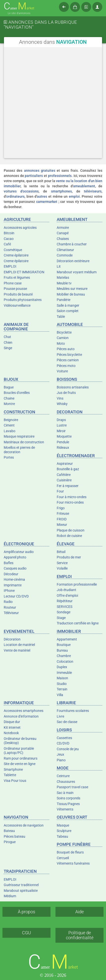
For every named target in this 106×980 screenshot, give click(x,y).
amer (19, 6)
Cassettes (64, 738)
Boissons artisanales (73, 387)
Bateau (9, 831)
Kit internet (12, 727)
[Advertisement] (53, 103)
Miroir (61, 431)
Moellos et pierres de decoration (19, 450)
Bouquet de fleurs (70, 852)
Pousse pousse (15, 289)
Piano (61, 760)
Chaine (9, 398)
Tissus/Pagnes (68, 804)
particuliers (34, 176)
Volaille (62, 568)
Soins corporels (68, 798)
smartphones (61, 191)
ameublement (84, 186)
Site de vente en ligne (20, 764)
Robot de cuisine (69, 536)
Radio (8, 602)
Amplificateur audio (19, 552)
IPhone (9, 591)
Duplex (62, 667)
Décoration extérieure (73, 261)
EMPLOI (10, 266)
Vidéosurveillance (17, 305)
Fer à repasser (68, 486)
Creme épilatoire (16, 255)
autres (42, 196)
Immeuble (64, 673)
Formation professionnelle (77, 584)
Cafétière (64, 475)
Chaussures (66, 782)
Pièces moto (66, 366)
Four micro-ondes (70, 502)
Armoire (63, 228)
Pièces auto (66, 349)
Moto (61, 343)
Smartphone (13, 769)
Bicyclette (64, 332)
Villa (60, 695)
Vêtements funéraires (73, 863)
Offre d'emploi (67, 596)
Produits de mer (69, 557)
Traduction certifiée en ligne (78, 623)
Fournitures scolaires (73, 711)
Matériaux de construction (24, 442)
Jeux (60, 754)
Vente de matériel (17, 650)
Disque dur (12, 722)
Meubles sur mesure (72, 289)
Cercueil (63, 858)
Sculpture (64, 831)
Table (61, 317)
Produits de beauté (18, 294)
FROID (62, 519)
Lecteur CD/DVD (16, 596)
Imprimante (13, 585)
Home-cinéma (14, 579)
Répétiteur (65, 601)
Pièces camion (68, 360)
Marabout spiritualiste (21, 891)
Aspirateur (65, 464)
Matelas (63, 277)
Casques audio (15, 568)
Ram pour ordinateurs (21, 758)
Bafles (9, 563)
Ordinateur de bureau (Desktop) (20, 741)
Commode (65, 255)
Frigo (61, 508)
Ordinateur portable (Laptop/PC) (19, 751)
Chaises (63, 239)
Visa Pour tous (15, 781)
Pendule (63, 442)
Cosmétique (13, 250)
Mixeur (62, 525)
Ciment (9, 425)
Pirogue (10, 842)
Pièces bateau (14, 836)
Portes (9, 457)
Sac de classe (67, 722)
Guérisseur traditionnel (21, 885)
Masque (63, 825)
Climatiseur (65, 250)
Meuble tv (64, 283)
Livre (60, 716)
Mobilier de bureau (71, 294)
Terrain (62, 689)
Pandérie (64, 300)
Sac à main (65, 793)
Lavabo (10, 431)
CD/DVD (63, 743)
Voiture (62, 371)
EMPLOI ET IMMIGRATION (24, 272)
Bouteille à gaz (68, 469)
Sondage (64, 612)
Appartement (67, 639)
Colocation (65, 661)
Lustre (62, 425)
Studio (62, 684)
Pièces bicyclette (69, 355)
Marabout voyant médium (77, 272)
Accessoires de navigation (24, 825)
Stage (61, 618)
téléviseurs (93, 191)
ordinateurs (15, 196)
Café (7, 244)
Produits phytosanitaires (23, 300)
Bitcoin (9, 233)
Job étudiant (66, 590)
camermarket (47, 202)
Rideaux (63, 447)
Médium (10, 896)
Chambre (64, 656)
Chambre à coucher (72, 244)
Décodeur (11, 574)
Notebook (11, 733)
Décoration (12, 639)
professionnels (60, 176)
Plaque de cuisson (71, 530)
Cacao (9, 239)
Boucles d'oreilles (17, 393)
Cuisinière (64, 480)
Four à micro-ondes (72, 497)
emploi (74, 196)
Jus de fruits (66, 393)
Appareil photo (15, 557)
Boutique (64, 645)
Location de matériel (19, 645)
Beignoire (11, 420)
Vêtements (65, 809)
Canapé (63, 233)
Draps (61, 420)
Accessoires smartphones (24, 711)
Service (62, 563)
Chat (7, 337)
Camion (63, 338)
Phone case (13, 283)
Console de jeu (68, 749)
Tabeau (62, 836)
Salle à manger (68, 305)
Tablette (10, 775)
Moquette (64, 436)
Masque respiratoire (19, 436)
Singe (8, 348)
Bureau (62, 650)
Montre (9, 404)
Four (60, 491)
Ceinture (63, 776)
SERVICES (65, 607)
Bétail (61, 552)
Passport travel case (72, 787)
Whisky (62, 404)
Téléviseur (11, 613)
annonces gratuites (40, 170)
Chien (8, 342)
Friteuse (63, 513)
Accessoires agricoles (20, 228)
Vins (60, 398)
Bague (9, 387)
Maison (62, 678)
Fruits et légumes (17, 277)
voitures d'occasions (21, 191)
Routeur (10, 607)
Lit (59, 266)
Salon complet (68, 311)
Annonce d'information (21, 716)
